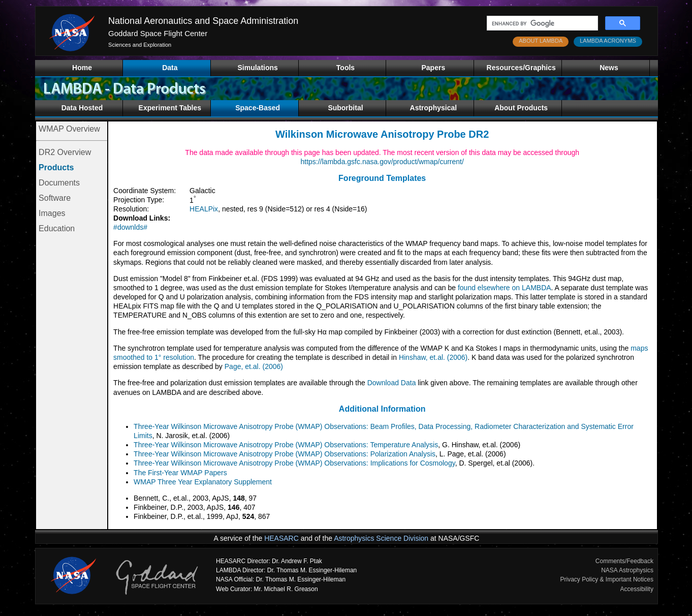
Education (57, 228)
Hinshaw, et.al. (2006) (433, 357)
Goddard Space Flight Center (158, 33)
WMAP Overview (69, 129)
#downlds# (130, 227)
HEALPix (204, 209)
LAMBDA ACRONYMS (608, 41)
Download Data (392, 383)
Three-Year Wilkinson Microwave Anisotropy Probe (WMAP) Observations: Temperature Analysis (286, 445)
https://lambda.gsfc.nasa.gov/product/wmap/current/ (382, 162)
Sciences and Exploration (140, 45)
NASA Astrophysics (627, 570)
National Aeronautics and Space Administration (203, 21)
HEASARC (281, 538)
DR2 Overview (65, 152)
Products (56, 167)
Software (55, 198)
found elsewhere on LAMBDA (505, 288)
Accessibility (637, 589)
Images (52, 213)
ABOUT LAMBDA (541, 41)
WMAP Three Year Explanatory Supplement (203, 482)
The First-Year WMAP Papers (180, 473)
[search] (541, 23)
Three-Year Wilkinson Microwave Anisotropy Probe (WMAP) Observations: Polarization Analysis (285, 454)
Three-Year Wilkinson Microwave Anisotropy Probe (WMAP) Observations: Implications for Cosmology (294, 463)
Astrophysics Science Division (381, 538)
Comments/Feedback (624, 561)
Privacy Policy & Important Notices (607, 579)
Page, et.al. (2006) (254, 366)
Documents (59, 183)
